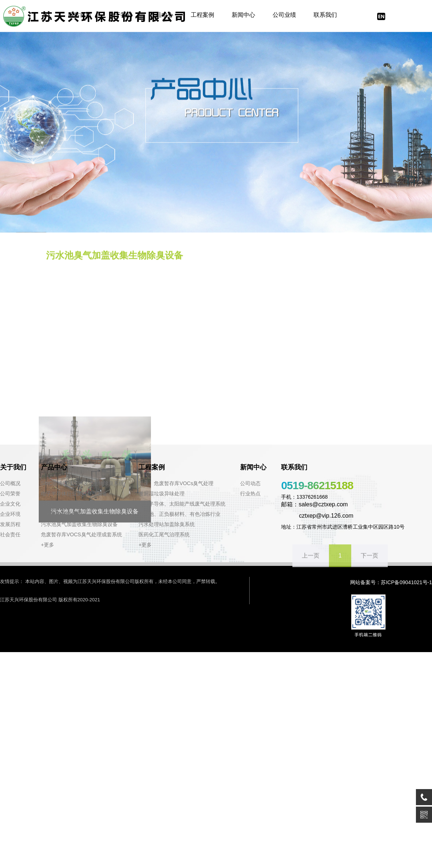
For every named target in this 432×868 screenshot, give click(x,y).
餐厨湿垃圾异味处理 (162, 494)
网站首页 (80, 15)
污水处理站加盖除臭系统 (167, 524)
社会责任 (10, 534)
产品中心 (162, 15)
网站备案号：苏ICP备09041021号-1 (391, 582)
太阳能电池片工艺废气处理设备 (77, 504)
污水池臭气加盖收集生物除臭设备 (79, 524)
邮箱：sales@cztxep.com (314, 504)
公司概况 (10, 483)
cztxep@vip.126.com (317, 516)
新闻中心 (243, 15)
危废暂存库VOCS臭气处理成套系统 (82, 534)
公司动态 (250, 483)
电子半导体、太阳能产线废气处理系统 (182, 504)
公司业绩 (284, 15)
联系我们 (325, 15)
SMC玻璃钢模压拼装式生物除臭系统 (82, 483)
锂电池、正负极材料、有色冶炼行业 (179, 514)
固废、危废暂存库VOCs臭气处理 (176, 483)
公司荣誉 (10, 494)
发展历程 (10, 524)
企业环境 (10, 514)
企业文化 (10, 504)
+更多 (48, 545)
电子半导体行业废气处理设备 (74, 494)
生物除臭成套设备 (61, 514)
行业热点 (250, 494)
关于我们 (121, 15)
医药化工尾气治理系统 (164, 534)
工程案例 (202, 15)
